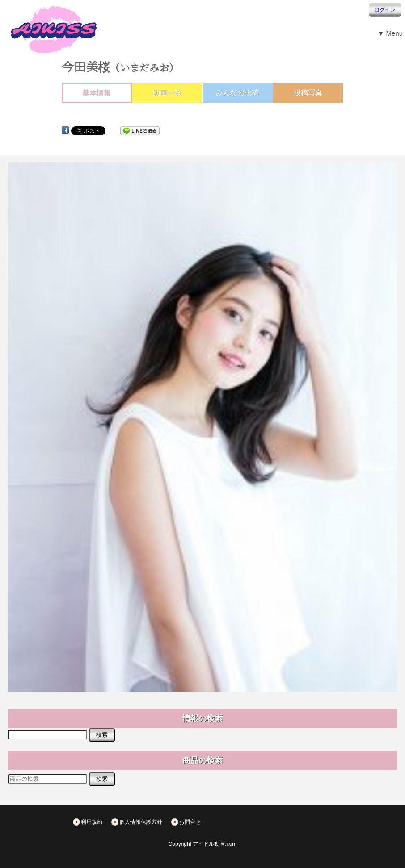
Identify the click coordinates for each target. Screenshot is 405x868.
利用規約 (92, 822)
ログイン (385, 10)
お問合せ (190, 822)
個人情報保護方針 (141, 822)
